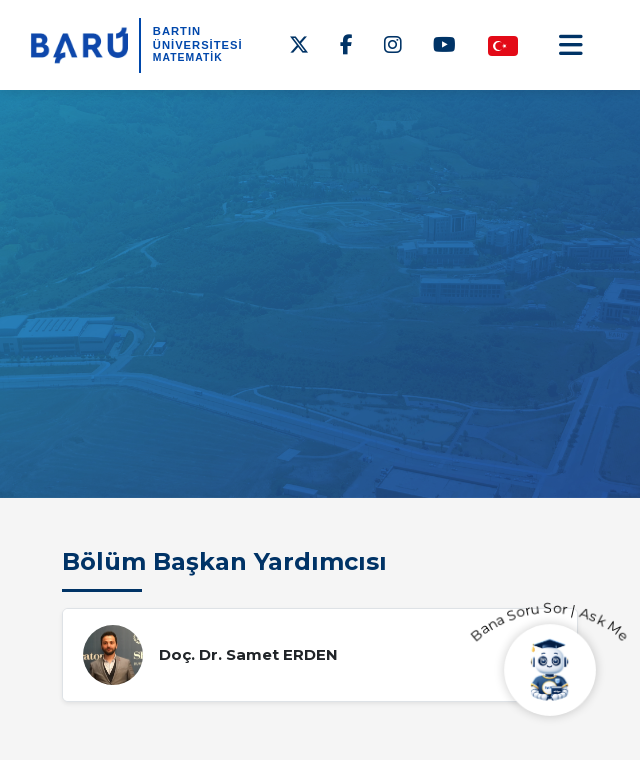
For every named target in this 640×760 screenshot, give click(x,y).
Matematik (188, 57)
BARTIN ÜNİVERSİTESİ (198, 37)
